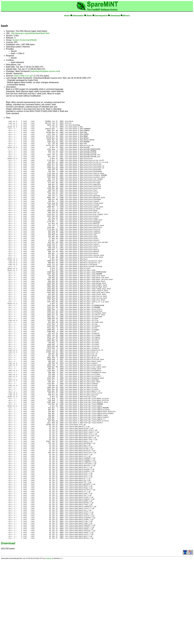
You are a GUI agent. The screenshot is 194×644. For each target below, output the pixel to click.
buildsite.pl (49, 642)
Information (78, 16)
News (89, 16)
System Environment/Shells (25, 40)
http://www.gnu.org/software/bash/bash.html (30, 33)
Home (67, 16)
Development (101, 16)
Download (115, 16)
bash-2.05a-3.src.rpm (24, 76)
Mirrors (126, 16)
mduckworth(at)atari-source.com (45, 71)
